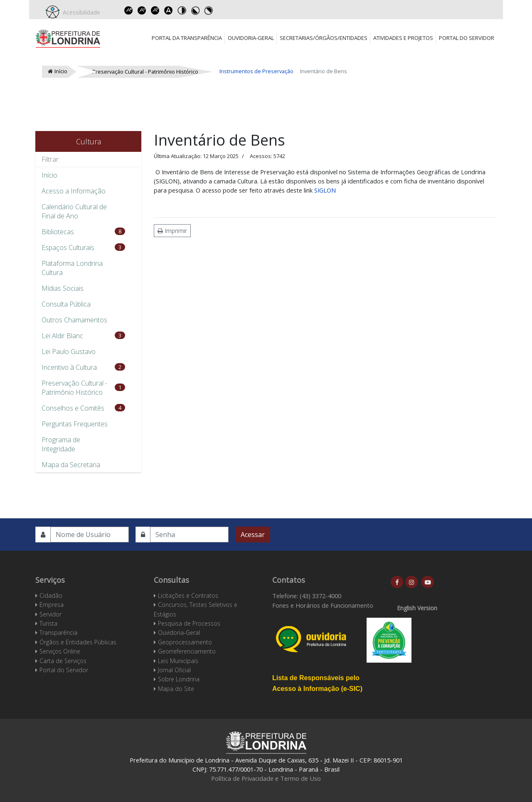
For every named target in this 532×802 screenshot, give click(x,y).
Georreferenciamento (187, 651)
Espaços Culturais (68, 248)
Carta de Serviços (63, 661)
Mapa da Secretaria (71, 465)
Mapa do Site (176, 689)
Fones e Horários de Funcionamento (323, 605)
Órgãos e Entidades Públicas (78, 642)
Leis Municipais (178, 661)
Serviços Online (60, 651)
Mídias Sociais (63, 288)
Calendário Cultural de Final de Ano (74, 211)
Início (49, 175)
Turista (48, 623)
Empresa (52, 605)
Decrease (142, 10)
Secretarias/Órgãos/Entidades (324, 38)
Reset (155, 10)
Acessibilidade (80, 12)
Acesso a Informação (74, 191)
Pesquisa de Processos (189, 623)
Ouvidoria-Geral (251, 38)
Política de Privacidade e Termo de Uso (266, 778)
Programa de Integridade (61, 444)
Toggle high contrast (182, 10)
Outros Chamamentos (74, 320)
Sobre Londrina (179, 679)
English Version (417, 608)
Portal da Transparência (187, 38)
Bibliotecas (58, 232)
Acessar (253, 535)
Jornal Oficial (174, 670)
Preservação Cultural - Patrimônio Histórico (74, 388)
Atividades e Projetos (403, 38)
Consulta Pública (66, 304)
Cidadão (51, 595)
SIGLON (325, 190)
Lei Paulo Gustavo (69, 351)
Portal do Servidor (467, 38)
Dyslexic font (168, 10)
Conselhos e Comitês (73, 408)
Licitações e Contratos (188, 595)
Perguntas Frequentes (75, 424)
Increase (128, 10)
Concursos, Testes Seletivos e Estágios (196, 609)
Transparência (58, 632)
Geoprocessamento (185, 642)
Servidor (50, 614)
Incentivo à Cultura (69, 367)
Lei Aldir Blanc (62, 336)
